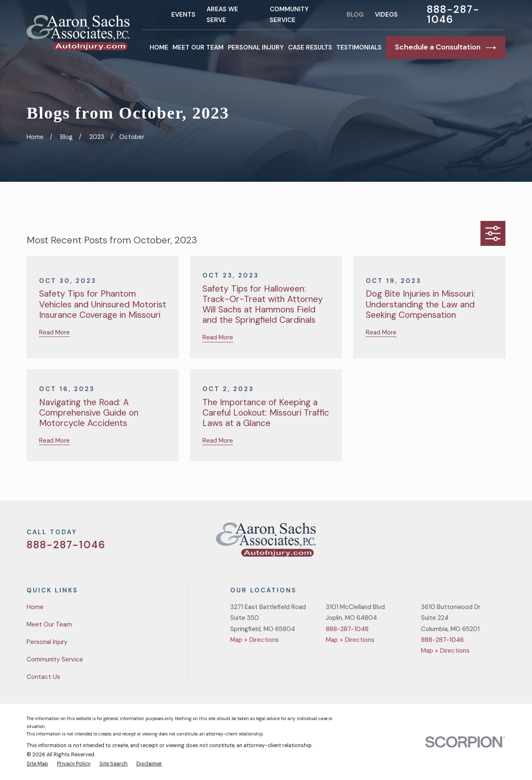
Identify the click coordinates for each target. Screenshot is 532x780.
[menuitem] (37, 764)
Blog (355, 15)
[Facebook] (462, 543)
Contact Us (43, 677)
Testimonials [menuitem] (359, 47)
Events (183, 15)
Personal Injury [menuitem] (256, 47)
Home (35, 607)
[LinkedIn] (501, 543)
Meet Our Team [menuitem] (198, 47)
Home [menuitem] (159, 47)
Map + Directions (255, 640)
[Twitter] (442, 543)
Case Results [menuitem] (310, 47)
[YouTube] (481, 543)
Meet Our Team (49, 624)
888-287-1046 (453, 15)
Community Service (55, 659)
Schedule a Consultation (446, 47)
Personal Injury (47, 642)
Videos (386, 15)
